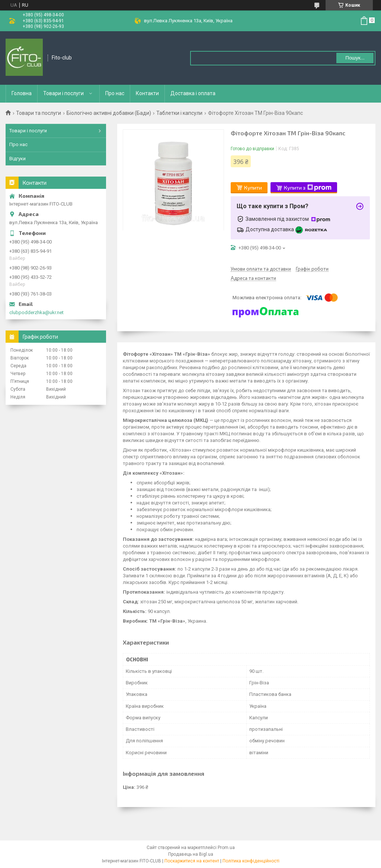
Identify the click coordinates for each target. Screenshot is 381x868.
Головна (22, 93)
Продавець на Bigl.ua (191, 854)
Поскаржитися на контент (192, 861)
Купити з (308, 188)
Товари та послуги (39, 113)
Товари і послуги (63, 93)
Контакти (147, 93)
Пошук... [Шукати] (355, 58)
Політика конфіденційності (251, 861)
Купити (253, 188)
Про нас (115, 93)
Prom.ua (226, 848)
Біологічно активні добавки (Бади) (109, 113)
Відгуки (17, 159)
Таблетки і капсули (179, 113)
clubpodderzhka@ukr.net (36, 312)
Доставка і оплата (193, 93)
